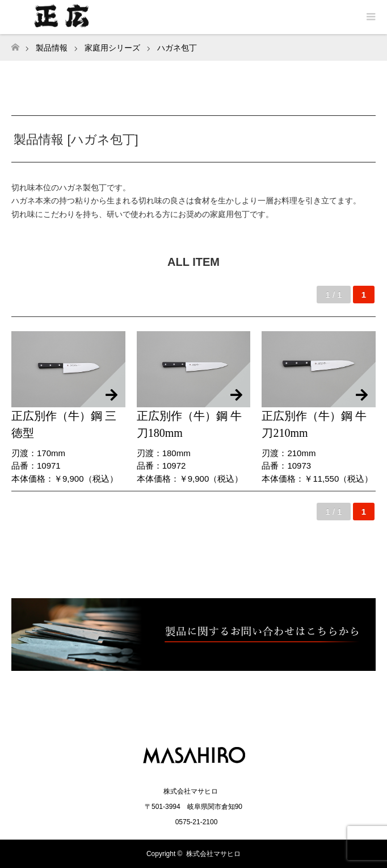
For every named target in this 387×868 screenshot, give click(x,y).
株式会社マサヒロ (213, 854)
